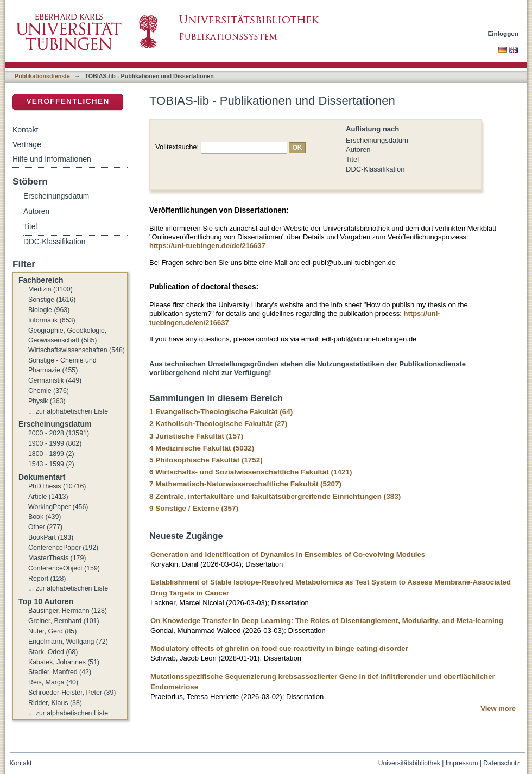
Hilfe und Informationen (52, 159)
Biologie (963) (49, 310)
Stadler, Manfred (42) (60, 672)
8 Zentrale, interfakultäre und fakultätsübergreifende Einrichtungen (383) (275, 496)
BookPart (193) (51, 537)
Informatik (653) (52, 320)
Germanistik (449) (55, 380)
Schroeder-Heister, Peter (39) (72, 693)
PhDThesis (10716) (57, 486)
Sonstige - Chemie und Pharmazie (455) (62, 365)
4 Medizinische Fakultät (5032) (202, 448)
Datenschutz (501, 763)
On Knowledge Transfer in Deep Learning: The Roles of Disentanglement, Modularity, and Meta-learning (327, 621)
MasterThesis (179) (57, 558)
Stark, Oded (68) (53, 652)
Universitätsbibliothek (409, 763)
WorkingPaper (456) (58, 507)
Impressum (462, 763)
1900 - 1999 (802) (55, 443)
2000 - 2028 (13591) (59, 433)
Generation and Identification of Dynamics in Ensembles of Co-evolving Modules (288, 554)
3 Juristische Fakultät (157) (196, 436)
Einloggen (503, 33)
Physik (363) (47, 401)
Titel (352, 159)
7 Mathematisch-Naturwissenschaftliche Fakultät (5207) (245, 484)
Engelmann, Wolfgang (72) (68, 642)
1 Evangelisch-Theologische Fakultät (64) (221, 412)
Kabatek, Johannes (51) (64, 662)
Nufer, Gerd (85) (52, 631)
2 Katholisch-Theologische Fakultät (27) (218, 424)
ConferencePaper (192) (63, 548)
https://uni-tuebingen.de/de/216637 (207, 246)
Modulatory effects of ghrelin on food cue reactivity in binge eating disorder (279, 648)
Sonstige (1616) (52, 300)
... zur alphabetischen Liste (68, 411)
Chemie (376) (49, 391)
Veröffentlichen (68, 101)
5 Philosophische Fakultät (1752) (206, 460)
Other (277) (45, 527)
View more (498, 709)
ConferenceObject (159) (64, 568)
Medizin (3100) (50, 289)
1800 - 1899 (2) (51, 454)
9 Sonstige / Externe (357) (194, 508)
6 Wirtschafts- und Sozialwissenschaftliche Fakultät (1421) (251, 472)
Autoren (358, 150)
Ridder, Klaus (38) (55, 703)
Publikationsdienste (42, 76)
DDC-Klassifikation (375, 169)
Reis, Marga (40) (53, 682)
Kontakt (25, 130)
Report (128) (47, 579)
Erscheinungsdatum (377, 140)
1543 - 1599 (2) (51, 464)
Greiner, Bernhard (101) (64, 621)
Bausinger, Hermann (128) (68, 611)
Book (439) (45, 517)
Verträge (27, 144)
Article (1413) (48, 497)
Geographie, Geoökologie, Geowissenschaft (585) (67, 335)
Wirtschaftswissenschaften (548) (77, 350)
